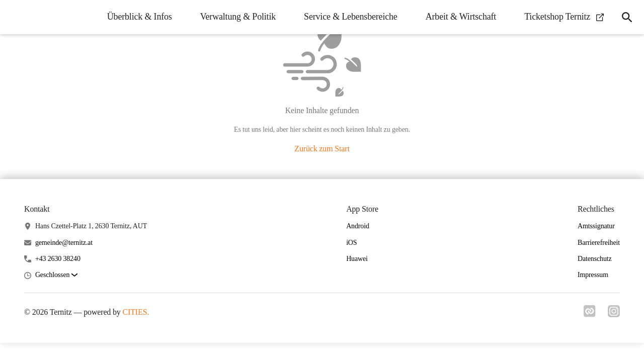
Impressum (593, 275)
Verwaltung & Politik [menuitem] (238, 17)
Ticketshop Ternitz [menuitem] (564, 17)
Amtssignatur (596, 226)
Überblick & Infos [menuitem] (140, 17)
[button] (56, 275)
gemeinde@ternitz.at (64, 243)
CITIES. (136, 312)
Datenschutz (595, 259)
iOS (351, 243)
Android (358, 226)
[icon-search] (627, 17)
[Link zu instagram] (614, 314)
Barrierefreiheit (599, 243)
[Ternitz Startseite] (15, 17)
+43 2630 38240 (58, 259)
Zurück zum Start (322, 149)
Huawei (357, 259)
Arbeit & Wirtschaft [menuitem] (461, 17)
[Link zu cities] (590, 314)
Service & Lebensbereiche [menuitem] (351, 17)
